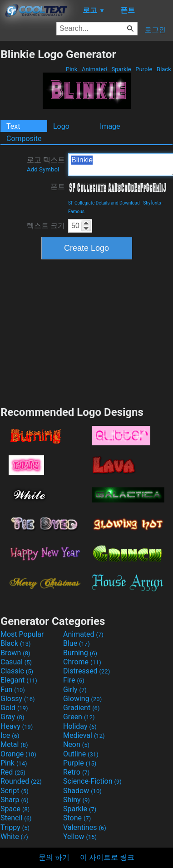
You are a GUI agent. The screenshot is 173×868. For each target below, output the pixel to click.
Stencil (16, 818)
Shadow (82, 791)
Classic (17, 671)
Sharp (15, 800)
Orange (18, 754)
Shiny (77, 800)
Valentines (85, 827)
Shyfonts (152, 203)
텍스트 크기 (46, 226)
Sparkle (121, 69)
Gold (14, 708)
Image (110, 126)
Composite (24, 139)
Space (15, 809)
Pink (72, 69)
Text (13, 126)
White (14, 836)
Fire (74, 680)
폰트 (58, 187)
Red (13, 772)
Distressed (86, 671)
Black (164, 69)
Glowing (82, 699)
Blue (77, 643)
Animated (94, 69)
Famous (76, 212)
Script (15, 791)
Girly (75, 690)
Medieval (84, 735)
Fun (13, 690)
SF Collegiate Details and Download (104, 203)
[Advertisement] (87, 332)
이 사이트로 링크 (107, 857)
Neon (76, 744)
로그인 (155, 30)
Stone (77, 818)
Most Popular (22, 634)
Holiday (80, 726)
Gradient (81, 708)
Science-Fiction (92, 781)
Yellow (80, 836)
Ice (10, 735)
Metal (14, 744)
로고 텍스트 (46, 164)
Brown (15, 653)
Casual (16, 662)
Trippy (15, 827)
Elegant (19, 680)
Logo (61, 126)
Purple (144, 69)
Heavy (17, 726)
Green (79, 717)
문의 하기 (54, 857)
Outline (81, 754)
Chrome (82, 662)
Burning (80, 653)
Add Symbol (43, 169)
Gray (12, 717)
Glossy (18, 699)
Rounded (21, 781)
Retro (76, 772)
